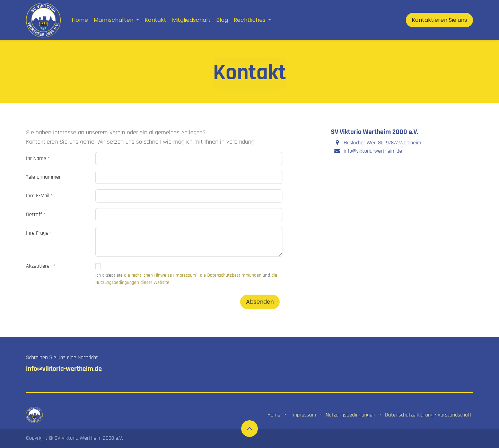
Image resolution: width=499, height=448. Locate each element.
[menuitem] (80, 20)
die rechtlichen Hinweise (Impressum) (161, 275)
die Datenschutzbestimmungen (231, 275)
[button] (249, 429)
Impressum (304, 415)
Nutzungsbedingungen (351, 415)
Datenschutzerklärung (409, 415)
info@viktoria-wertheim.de (64, 369)
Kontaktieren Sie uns (439, 20)
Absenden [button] (260, 302)
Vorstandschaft (455, 415)
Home (274, 415)
